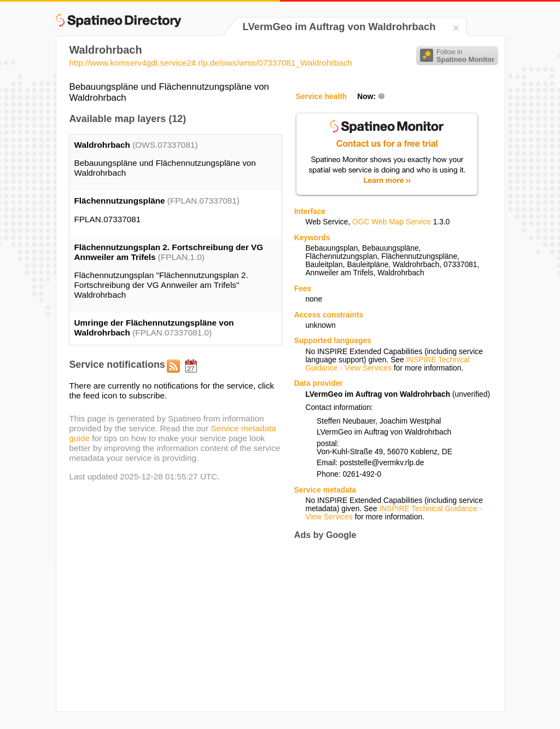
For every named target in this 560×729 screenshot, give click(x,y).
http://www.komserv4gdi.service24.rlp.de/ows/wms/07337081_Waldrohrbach (210, 63)
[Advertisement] (386, 626)
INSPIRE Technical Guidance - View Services (387, 364)
